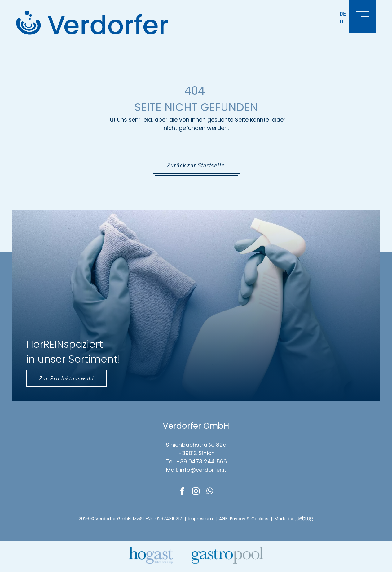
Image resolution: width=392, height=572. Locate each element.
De (343, 13)
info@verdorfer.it (203, 470)
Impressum (201, 519)
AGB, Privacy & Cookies (244, 519)
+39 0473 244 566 (201, 461)
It (342, 21)
